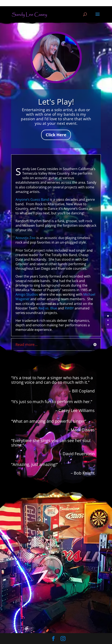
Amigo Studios (27, 294)
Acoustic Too (26, 238)
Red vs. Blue (48, 308)
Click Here (56, 135)
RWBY (69, 308)
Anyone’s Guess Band (32, 199)
